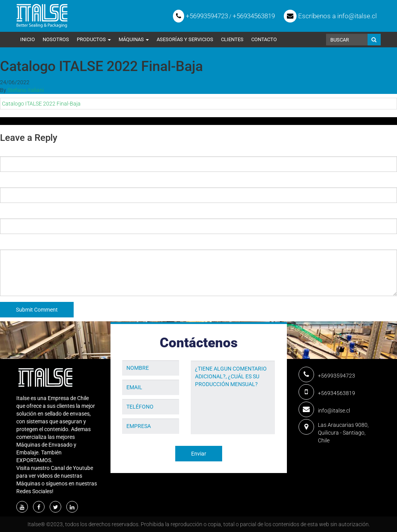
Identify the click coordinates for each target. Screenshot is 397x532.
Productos (94, 39)
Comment (12, 244)
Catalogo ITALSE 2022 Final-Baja (41, 104)
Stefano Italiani (26, 90)
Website (10, 213)
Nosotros (56, 39)
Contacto (264, 39)
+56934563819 (254, 16)
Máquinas (134, 39)
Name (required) (20, 151)
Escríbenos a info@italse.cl (330, 16)
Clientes (232, 39)
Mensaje (201, 355)
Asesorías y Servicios (185, 39)
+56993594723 (200, 16)
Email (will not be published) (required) (48, 182)
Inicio (28, 39)
